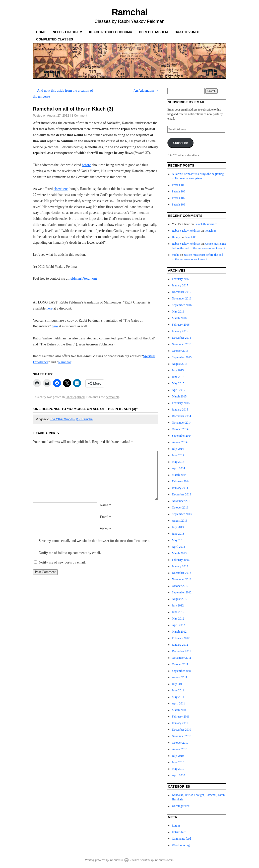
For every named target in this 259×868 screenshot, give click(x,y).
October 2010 (180, 743)
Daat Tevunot (187, 32)
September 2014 (182, 436)
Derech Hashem (153, 32)
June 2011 (178, 690)
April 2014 (178, 468)
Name (105, 505)
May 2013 (178, 540)
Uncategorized (75, 397)
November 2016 (182, 298)
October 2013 (180, 507)
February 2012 (181, 638)
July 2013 (178, 527)
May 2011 (178, 697)
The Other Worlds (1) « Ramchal (72, 419)
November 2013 (182, 501)
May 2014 (178, 462)
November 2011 (182, 658)
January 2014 (180, 488)
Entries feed (179, 832)
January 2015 (180, 410)
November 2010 (182, 736)
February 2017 (181, 279)
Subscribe (180, 143)
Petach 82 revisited (206, 224)
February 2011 (181, 717)
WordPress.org (181, 845)
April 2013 (178, 547)
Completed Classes (55, 39)
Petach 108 (179, 191)
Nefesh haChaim (68, 32)
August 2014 (180, 442)
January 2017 (180, 285)
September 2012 (182, 592)
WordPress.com (164, 860)
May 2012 (178, 619)
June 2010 (178, 762)
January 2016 (180, 331)
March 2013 (179, 553)
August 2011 (180, 677)
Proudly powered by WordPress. (104, 860)
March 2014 (179, 475)
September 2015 (182, 357)
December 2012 (181, 573)
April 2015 (178, 390)
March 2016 (179, 318)
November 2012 (182, 579)
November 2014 (182, 423)
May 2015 (178, 383)
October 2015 (180, 351)
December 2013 (181, 494)
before (86, 165)
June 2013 (178, 534)
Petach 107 (179, 198)
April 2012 (178, 625)
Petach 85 (210, 231)
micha (176, 255)
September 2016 (182, 305)
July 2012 (178, 605)
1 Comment (79, 116)
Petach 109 (179, 185)
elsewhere (61, 189)
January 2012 (180, 645)
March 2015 (179, 396)
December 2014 (181, 416)
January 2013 (180, 566)
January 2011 (180, 723)
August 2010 (180, 749)
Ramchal (130, 12)
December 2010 (181, 730)
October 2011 (180, 664)
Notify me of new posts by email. (62, 562)
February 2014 (181, 481)
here (49, 308)
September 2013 (182, 514)
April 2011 (178, 703)
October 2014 (180, 429)
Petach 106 (179, 205)
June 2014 (178, 455)
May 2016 (178, 312)
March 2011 (179, 710)
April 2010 (178, 775)
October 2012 (180, 586)
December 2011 (181, 651)
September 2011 (182, 671)
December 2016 (181, 292)
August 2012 (180, 599)
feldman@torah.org (83, 278)
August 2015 (180, 364)
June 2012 (178, 612)
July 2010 (178, 756)
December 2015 (181, 338)
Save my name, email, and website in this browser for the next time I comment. (95, 541)
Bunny (176, 237)
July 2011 (178, 684)
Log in (176, 826)
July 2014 (178, 449)
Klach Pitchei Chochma (111, 32)
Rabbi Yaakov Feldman (186, 231)
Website (106, 529)
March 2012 (179, 632)
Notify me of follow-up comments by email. (70, 553)
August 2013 (180, 521)
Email (105, 517)
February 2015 (181, 403)
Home (41, 32)
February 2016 (181, 325)
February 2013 (181, 560)
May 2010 (178, 769)
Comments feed (181, 839)
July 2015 (178, 370)
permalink (112, 397)
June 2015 (178, 377)
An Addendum (146, 91)
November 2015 (182, 344)
